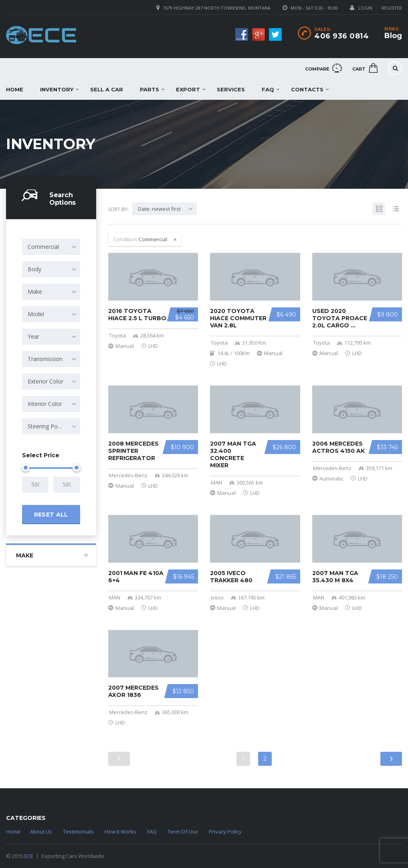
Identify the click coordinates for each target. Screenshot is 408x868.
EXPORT (188, 89)
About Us (41, 832)
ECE (29, 856)
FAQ (268, 89)
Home (13, 832)
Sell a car (107, 89)
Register (392, 8)
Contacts (307, 89)
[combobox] (51, 247)
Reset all (51, 515)
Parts (149, 89)
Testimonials (78, 832)
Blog (393, 36)
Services (231, 89)
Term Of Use (183, 832)
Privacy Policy (225, 832)
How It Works (120, 832)
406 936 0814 (341, 36)
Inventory (57, 89)
